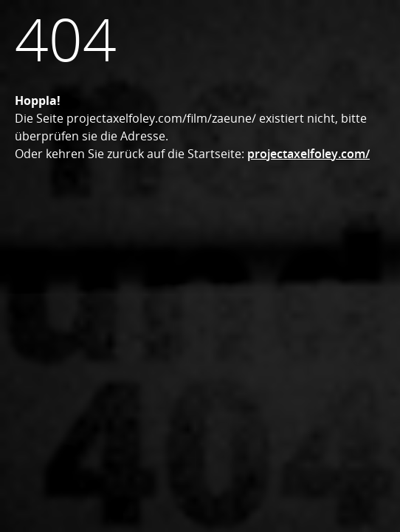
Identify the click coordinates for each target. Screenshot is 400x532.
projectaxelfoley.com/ (308, 154)
